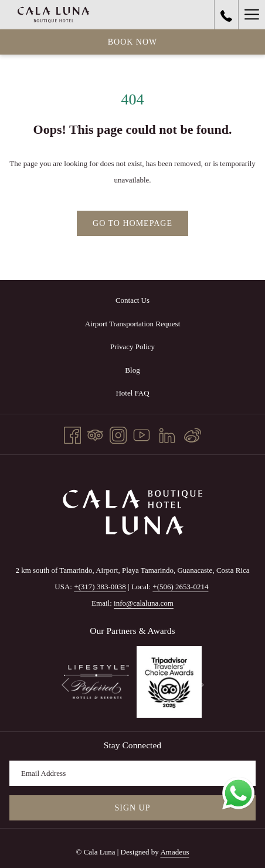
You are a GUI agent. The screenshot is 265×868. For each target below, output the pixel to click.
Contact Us (132, 300)
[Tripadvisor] (95, 433)
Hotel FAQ (132, 393)
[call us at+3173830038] (226, 15)
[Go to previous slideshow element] (65, 685)
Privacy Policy (132, 347)
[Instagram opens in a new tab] (118, 433)
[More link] (252, 15)
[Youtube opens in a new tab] (142, 433)
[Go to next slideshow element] (200, 685)
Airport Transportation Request (133, 324)
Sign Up (132, 808)
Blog (132, 370)
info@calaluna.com (144, 603)
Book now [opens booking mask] (133, 42)
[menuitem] (132, 301)
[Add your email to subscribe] (132, 773)
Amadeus (174, 852)
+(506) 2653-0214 (180, 587)
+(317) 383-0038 (100, 587)
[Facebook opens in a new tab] (72, 433)
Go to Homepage (132, 223)
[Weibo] (193, 433)
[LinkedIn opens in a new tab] (167, 433)
